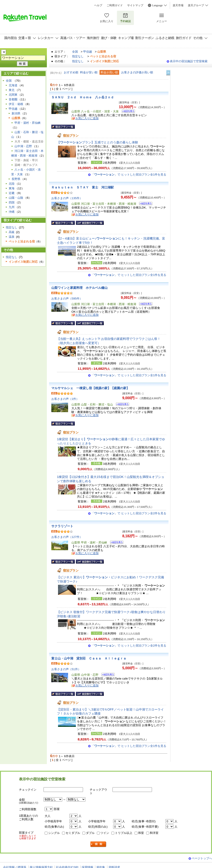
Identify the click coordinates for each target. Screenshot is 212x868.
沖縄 (12, 212)
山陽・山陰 (16, 198)
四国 (12, 202)
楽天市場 (178, 5)
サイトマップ (135, 5)
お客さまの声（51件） (66, 669)
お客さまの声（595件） (67, 299)
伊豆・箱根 (16, 104)
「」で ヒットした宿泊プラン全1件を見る (129, 175)
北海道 (13, 85)
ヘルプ (98, 5)
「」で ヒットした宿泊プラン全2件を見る (129, 513)
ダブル (90, 833)
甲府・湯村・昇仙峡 (28, 123)
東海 (12, 188)
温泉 (12, 237)
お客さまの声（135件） (67, 198)
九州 (12, 207)
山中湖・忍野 (23, 146)
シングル (54, 833)
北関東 (13, 95)
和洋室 (154, 833)
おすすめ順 (71, 72)
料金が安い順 (89, 72)
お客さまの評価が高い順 (137, 72)
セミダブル (73, 833)
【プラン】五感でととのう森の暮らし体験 (98, 142)
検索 (98, 844)
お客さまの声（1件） (65, 399)
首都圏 (13, 99)
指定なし (78, 56)
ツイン (105, 833)
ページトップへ (202, 858)
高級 (12, 232)
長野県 (16, 179)
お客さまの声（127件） (67, 537)
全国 (75, 52)
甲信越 (88, 52)
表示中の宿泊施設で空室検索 (189, 61)
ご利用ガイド (115, 5)
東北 (12, 90)
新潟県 (16, 113)
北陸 (12, 184)
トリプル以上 (124, 833)
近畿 (12, 193)
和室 (141, 833)
